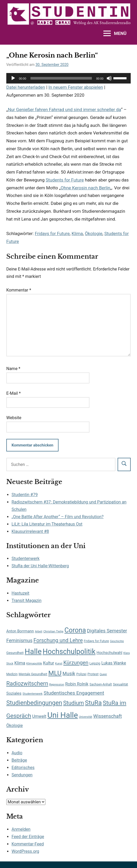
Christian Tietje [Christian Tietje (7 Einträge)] (53, 631)
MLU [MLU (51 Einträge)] (55, 673)
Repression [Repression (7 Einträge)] (57, 684)
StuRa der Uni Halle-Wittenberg (40, 566)
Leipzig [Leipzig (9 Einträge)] (95, 663)
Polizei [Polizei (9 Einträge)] (81, 674)
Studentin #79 (25, 495)
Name (13, 369)
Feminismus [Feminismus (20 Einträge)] (19, 640)
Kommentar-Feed (28, 844)
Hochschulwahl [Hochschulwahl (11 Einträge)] (109, 653)
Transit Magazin (27, 601)
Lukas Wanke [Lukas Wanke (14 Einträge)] (114, 663)
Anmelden (21, 829)
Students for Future (65, 180)
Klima (77, 233)
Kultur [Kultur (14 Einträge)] (49, 663)
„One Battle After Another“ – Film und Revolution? (58, 517)
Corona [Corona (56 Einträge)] (75, 630)
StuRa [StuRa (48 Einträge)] (93, 703)
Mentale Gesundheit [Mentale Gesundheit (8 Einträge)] (33, 674)
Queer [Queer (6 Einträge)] (103, 674)
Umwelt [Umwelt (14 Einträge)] (39, 716)
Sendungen (22, 775)
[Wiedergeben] (13, 78)
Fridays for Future (52, 233)
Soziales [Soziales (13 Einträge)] (14, 693)
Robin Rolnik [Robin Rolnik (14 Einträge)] (77, 684)
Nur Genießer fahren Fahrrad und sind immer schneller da (64, 110)
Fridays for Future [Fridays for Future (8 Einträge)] (96, 641)
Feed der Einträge (28, 837)
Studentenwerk (26, 558)
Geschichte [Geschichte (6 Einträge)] (117, 641)
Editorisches (23, 768)
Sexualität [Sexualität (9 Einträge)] (120, 684)
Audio (17, 753)
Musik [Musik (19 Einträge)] (69, 674)
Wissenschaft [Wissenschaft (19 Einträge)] (107, 716)
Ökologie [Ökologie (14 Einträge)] (15, 726)
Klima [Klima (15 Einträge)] (20, 663)
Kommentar (19, 290)
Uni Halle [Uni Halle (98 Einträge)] (62, 715)
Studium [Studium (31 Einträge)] (74, 703)
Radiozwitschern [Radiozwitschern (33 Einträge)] (27, 684)
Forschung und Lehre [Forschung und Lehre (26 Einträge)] (58, 640)
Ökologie (94, 233)
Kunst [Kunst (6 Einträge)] (59, 664)
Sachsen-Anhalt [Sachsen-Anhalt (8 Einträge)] (101, 684)
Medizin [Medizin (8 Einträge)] (12, 674)
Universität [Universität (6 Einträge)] (86, 717)
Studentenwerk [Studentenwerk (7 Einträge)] (33, 694)
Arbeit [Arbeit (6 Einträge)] (39, 631)
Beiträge (19, 760)
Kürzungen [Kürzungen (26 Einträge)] (76, 663)
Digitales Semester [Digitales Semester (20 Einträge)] (107, 631)
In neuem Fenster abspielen (76, 87)
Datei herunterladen (26, 87)
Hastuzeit (20, 593)
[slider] (61, 78)
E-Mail (14, 393)
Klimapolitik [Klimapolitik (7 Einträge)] (34, 663)
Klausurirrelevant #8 (30, 531)
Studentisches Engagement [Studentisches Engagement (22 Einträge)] (74, 693)
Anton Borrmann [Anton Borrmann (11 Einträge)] (20, 631)
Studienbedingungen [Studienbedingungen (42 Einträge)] (34, 703)
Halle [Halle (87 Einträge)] (33, 651)
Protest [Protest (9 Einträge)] (93, 674)
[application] (68, 78)
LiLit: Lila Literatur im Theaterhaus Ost (47, 524)
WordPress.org (25, 851)
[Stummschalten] (109, 78)
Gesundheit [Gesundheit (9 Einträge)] (15, 653)
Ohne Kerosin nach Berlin (85, 188)
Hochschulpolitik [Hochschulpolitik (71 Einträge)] (69, 652)
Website (14, 418)
